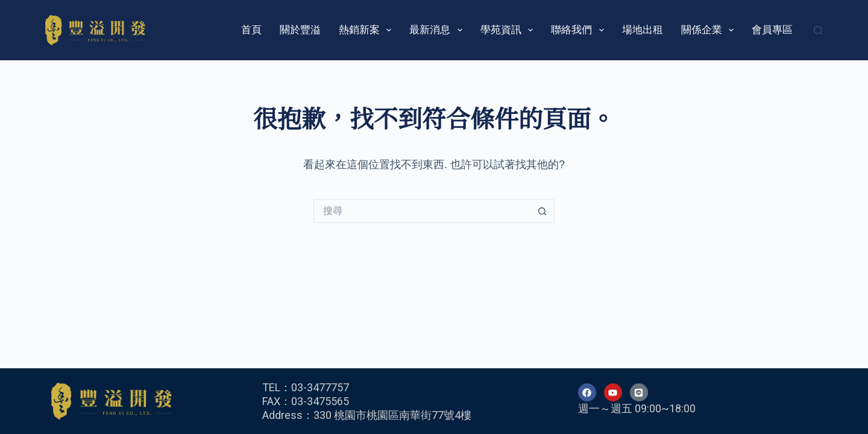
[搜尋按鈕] (542, 211)
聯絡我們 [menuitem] (580, 30)
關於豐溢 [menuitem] (300, 30)
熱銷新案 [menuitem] (367, 30)
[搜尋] (818, 30)
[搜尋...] (422, 211)
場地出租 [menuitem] (643, 30)
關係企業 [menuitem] (710, 30)
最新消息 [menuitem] (438, 30)
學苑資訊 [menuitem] (509, 30)
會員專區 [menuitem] (772, 30)
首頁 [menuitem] (251, 30)
